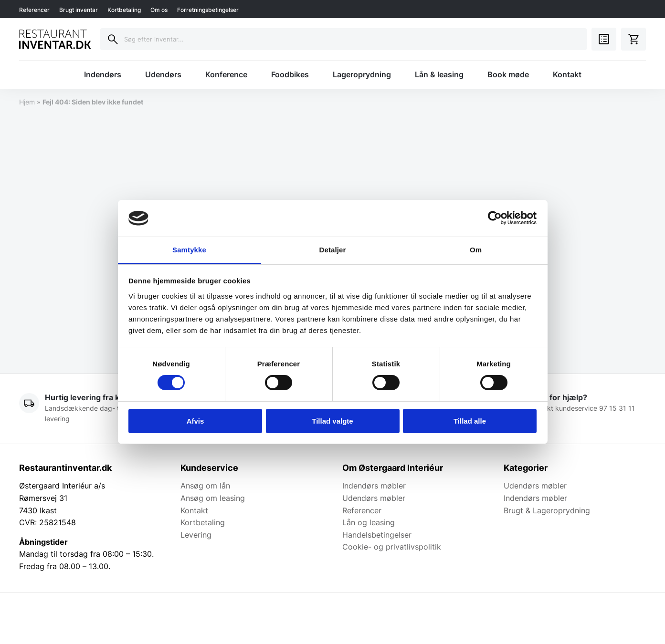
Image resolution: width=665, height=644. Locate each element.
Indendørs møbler (374, 486)
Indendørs (103, 74)
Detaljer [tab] (333, 250)
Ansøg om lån (205, 486)
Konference (226, 74)
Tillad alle (470, 421)
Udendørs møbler (374, 498)
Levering (196, 535)
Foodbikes (290, 74)
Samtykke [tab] (189, 250)
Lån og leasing (369, 522)
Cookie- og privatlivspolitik (392, 547)
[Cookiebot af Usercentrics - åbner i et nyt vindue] (495, 218)
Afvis (195, 421)
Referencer (34, 10)
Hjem (27, 102)
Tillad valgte (332, 421)
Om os (159, 10)
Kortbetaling (124, 10)
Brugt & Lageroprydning (547, 510)
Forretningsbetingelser (208, 10)
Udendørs (163, 74)
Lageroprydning (362, 74)
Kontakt (567, 74)
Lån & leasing (439, 74)
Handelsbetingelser (377, 535)
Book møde (508, 74)
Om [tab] (476, 250)
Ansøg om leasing (213, 498)
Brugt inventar (79, 10)
